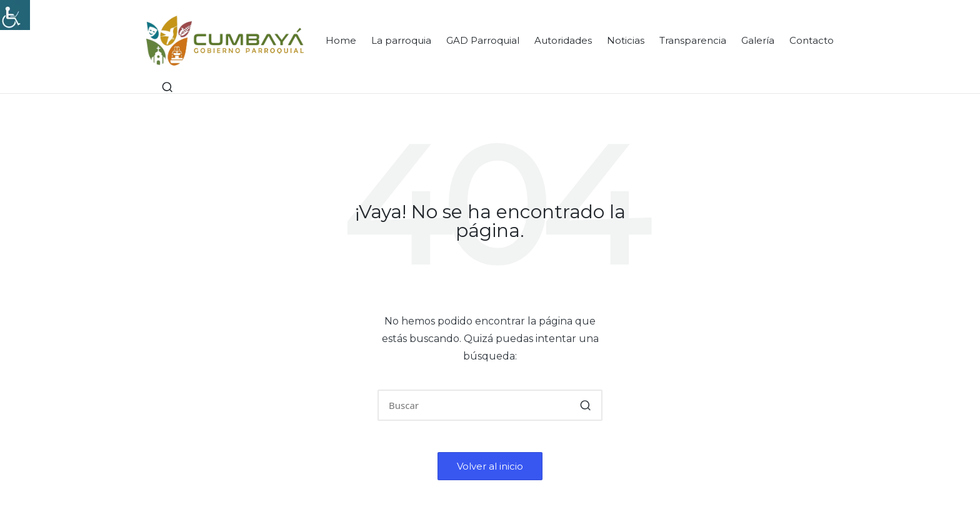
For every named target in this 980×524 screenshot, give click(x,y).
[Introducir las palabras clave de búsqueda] (490, 405)
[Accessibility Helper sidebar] (15, 15)
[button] (585, 405)
